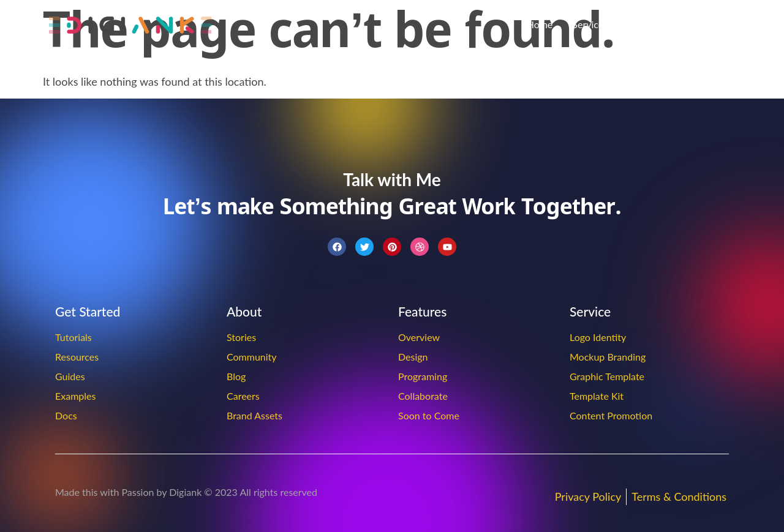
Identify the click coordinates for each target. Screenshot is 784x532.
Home (540, 24)
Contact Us (711, 24)
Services (590, 24)
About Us (647, 24)
